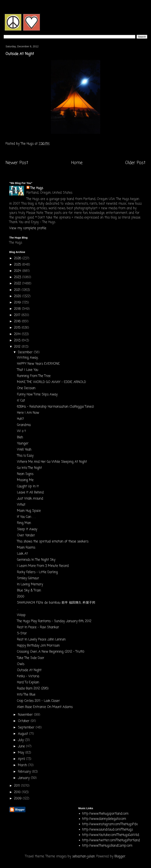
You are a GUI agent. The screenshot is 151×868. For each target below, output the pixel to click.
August (24, 734)
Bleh (20, 437)
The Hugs (37, 188)
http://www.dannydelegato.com (104, 819)
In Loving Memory (30, 584)
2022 (18, 284)
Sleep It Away (27, 529)
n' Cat (21, 401)
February (25, 772)
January (24, 778)
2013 (18, 341)
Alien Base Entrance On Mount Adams (45, 707)
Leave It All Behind (30, 493)
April (22, 759)
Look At (22, 554)
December (26, 352)
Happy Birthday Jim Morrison (38, 646)
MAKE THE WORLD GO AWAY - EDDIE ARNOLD (52, 382)
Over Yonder (26, 535)
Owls (21, 664)
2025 (18, 265)
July (21, 740)
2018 (18, 309)
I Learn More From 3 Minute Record (43, 566)
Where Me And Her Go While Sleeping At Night (52, 462)
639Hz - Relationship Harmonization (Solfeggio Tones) (55, 407)
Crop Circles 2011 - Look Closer (38, 701)
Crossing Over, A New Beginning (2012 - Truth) (51, 652)
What (21, 505)
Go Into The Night (29, 468)
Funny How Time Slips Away (37, 395)
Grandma (24, 425)
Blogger (120, 856)
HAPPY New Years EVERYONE (38, 364)
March (23, 765)
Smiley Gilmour (28, 578)
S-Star (22, 633)
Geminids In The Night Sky (36, 560)
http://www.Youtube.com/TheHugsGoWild (111, 835)
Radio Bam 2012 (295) (33, 689)
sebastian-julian (84, 856)
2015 (18, 328)
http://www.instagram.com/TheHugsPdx (110, 824)
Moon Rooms (26, 548)
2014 (18, 334)
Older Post (135, 163)
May (22, 753)
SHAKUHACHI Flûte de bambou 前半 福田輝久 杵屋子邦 (56, 603)
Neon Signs (25, 474)
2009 (18, 799)
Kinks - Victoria (28, 676)
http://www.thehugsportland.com (105, 814)
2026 (18, 258)
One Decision (26, 388)
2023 (18, 277)
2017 (18, 315)
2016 (18, 321)
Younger (23, 444)
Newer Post (17, 163)
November (26, 715)
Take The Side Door (31, 658)
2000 (21, 597)
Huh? (20, 419)
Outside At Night (29, 670)
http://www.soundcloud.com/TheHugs (108, 830)
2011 (18, 786)
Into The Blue (26, 695)
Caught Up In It (28, 486)
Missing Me (25, 480)
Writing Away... (28, 358)
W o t (21, 431)
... (18, 609)
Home (77, 163)
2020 (18, 296)
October (24, 721)
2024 (18, 271)
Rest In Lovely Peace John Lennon (41, 640)
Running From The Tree (34, 376)
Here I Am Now (28, 413)
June (22, 746)
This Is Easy (25, 456)
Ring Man (24, 523)
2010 (18, 792)
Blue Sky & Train (29, 591)
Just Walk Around (30, 499)
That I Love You (28, 370)
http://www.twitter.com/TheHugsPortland (111, 840)
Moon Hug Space (29, 511)
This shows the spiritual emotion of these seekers (53, 542)
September (27, 728)
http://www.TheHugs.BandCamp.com (107, 846)
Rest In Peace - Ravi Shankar (38, 627)
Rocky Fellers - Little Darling (37, 572)
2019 (18, 303)
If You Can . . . (26, 517)
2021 (18, 290)
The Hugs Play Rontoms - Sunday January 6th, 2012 (54, 621)
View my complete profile (28, 228)
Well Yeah (24, 450)
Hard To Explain (28, 682)
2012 (18, 347)
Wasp (21, 615)
